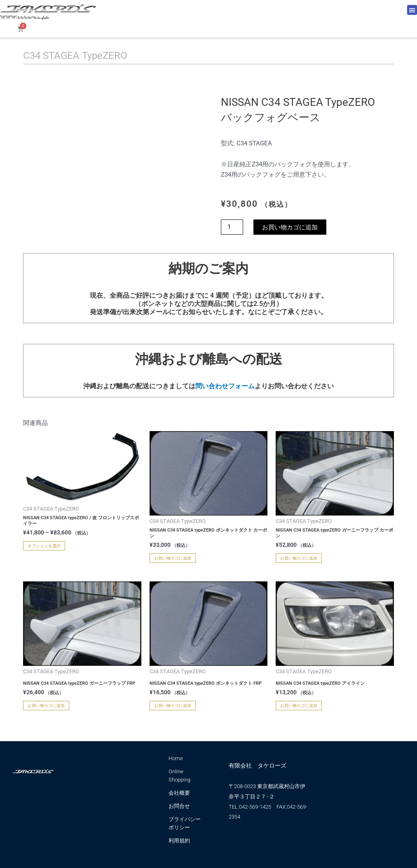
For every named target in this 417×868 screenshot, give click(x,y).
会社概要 (179, 793)
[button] (412, 10)
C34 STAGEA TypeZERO (75, 56)
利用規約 (179, 841)
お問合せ (179, 806)
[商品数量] (232, 227)
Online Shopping (179, 776)
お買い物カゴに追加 (290, 227)
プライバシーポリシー (185, 823)
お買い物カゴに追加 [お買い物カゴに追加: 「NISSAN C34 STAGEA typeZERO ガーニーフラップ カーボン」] (299, 558)
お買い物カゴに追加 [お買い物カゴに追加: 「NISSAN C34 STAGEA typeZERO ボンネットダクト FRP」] (173, 706)
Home (176, 758)
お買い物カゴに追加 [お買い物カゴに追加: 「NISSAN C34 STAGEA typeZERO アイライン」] (299, 706)
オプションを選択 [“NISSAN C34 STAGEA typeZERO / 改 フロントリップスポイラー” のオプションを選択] (44, 546)
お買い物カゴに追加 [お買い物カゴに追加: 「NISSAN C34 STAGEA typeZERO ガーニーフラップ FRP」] (46, 706)
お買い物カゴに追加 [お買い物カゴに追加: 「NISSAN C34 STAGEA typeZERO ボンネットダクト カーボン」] (173, 558)
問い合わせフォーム (225, 386)
